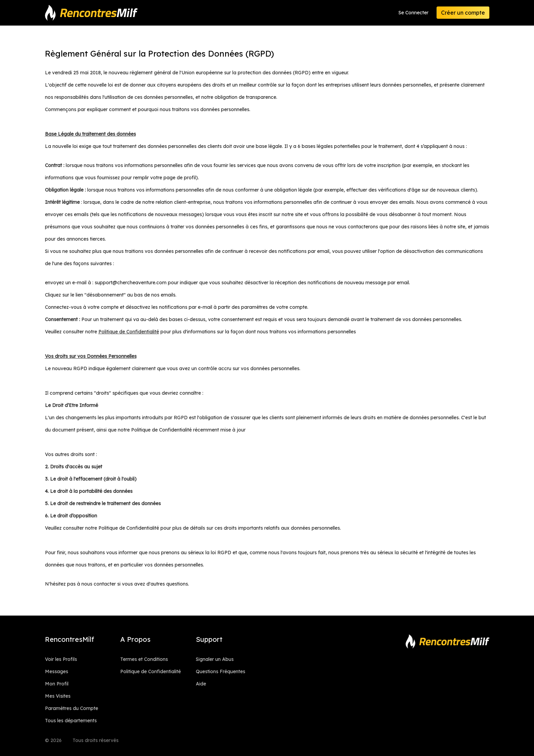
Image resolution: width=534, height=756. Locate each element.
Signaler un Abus (215, 659)
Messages (57, 671)
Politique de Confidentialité (151, 671)
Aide (201, 684)
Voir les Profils (61, 659)
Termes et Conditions (144, 659)
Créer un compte (463, 13)
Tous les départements (71, 721)
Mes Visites (58, 696)
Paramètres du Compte (72, 708)
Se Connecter (413, 13)
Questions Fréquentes (221, 671)
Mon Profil (57, 684)
